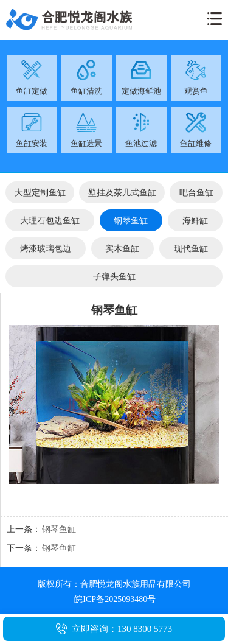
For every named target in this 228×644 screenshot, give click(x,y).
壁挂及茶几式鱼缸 (122, 192)
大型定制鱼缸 (40, 192)
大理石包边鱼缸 (50, 220)
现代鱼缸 (191, 248)
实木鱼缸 (122, 248)
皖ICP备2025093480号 (115, 599)
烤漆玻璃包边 (46, 248)
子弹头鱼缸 (114, 276)
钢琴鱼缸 (131, 220)
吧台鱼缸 (196, 192)
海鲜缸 (195, 220)
